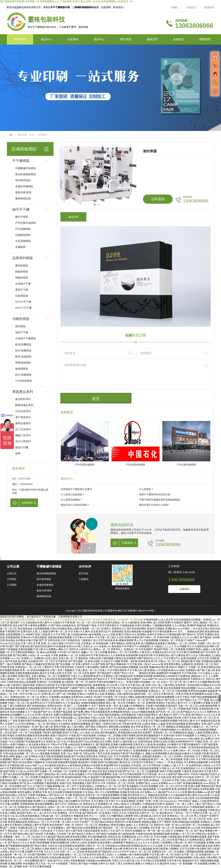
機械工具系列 (23, 435)
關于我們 (126, 39)
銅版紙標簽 (22, 272)
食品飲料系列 (23, 399)
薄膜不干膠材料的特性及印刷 (155, 495)
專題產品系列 (23, 392)
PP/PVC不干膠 (23, 308)
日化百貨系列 (23, 411)
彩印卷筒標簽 (23, 180)
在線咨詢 (184, 589)
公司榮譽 (12, 585)
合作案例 (73, 39)
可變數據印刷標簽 (26, 168)
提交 (96, 398)
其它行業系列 (23, 441)
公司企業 (13, 567)
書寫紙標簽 (22, 266)
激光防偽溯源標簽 (26, 174)
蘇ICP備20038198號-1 (144, 611)
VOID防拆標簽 (24, 381)
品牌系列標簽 (23, 258)
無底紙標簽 (22, 369)
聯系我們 (209, 8)
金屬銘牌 (20, 247)
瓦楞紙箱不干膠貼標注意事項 (76, 489)
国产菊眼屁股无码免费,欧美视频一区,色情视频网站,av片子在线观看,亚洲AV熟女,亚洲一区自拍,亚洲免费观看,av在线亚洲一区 (66, 1)
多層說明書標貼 (24, 186)
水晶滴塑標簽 (23, 241)
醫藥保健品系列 (24, 405)
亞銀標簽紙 (22, 296)
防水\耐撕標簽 (23, 351)
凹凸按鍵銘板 (23, 229)
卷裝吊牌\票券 (23, 192)
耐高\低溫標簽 (23, 357)
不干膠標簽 (21, 161)
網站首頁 (20, 39)
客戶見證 (84, 574)
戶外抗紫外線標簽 (26, 223)
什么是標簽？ (146, 489)
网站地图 (138, 620)
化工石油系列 (23, 429)
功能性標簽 (21, 319)
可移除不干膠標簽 (26, 338)
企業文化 (12, 574)
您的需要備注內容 (136, 375)
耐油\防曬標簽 (23, 345)
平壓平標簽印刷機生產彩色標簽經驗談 (160, 500)
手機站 (174, 8)
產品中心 (46, 39)
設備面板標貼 (23, 235)
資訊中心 (99, 39)
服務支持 (152, 39)
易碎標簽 (20, 326)
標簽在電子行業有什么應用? (154, 505)
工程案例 (84, 579)
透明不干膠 (22, 290)
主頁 (32, 135)
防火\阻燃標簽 (23, 375)
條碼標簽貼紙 (23, 199)
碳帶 (18, 454)
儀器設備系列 (23, 423)
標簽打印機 (22, 447)
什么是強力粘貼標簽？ (73, 495)
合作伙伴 (85, 567)
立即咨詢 (158, 199)
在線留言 (191, 8)
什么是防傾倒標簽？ (71, 500)
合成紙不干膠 (23, 284)
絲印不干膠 (21, 209)
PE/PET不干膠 (23, 302)
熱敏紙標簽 (22, 278)
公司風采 (12, 579)
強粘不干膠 (22, 332)
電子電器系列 (23, 417)
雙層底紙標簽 (23, 363)
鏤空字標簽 (22, 217)
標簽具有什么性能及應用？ (75, 505)
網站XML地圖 (125, 611)
